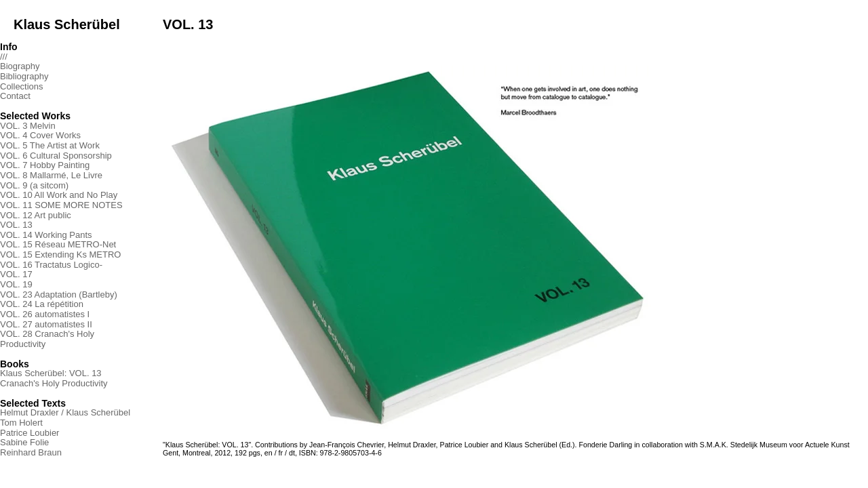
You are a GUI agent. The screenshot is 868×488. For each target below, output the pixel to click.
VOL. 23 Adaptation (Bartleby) (59, 294)
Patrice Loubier (29, 433)
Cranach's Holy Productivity (54, 383)
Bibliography (24, 76)
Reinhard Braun (31, 452)
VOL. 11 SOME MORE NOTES (61, 205)
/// (4, 57)
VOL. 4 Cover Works (40, 135)
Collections (22, 86)
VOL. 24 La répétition (42, 304)
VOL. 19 (16, 284)
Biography (20, 66)
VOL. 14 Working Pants (46, 235)
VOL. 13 (16, 225)
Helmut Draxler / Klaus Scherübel (65, 412)
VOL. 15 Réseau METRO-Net (58, 244)
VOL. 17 (16, 274)
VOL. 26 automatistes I (45, 314)
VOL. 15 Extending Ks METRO (60, 255)
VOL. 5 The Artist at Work (50, 145)
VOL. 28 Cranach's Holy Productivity (47, 339)
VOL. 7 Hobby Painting (45, 165)
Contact (15, 96)
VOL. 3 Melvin (28, 126)
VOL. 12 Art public (36, 215)
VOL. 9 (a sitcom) (34, 185)
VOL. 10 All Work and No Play (59, 195)
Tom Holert (21, 423)
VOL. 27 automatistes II (46, 324)
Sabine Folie (24, 442)
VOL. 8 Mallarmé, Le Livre (51, 175)
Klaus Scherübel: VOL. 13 (51, 373)
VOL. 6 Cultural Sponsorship (56, 156)
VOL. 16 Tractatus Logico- (51, 265)
